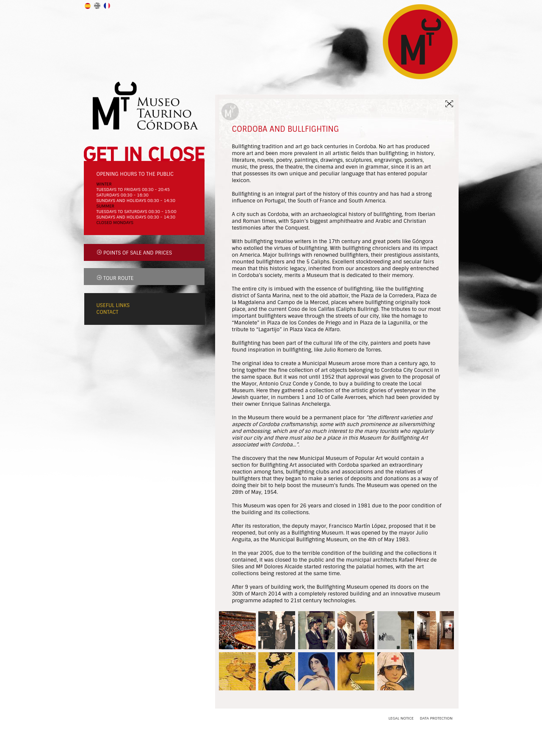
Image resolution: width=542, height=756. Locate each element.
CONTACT (108, 312)
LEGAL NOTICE (401, 718)
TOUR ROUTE (118, 278)
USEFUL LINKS (113, 305)
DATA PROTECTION (436, 718)
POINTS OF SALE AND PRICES (138, 253)
